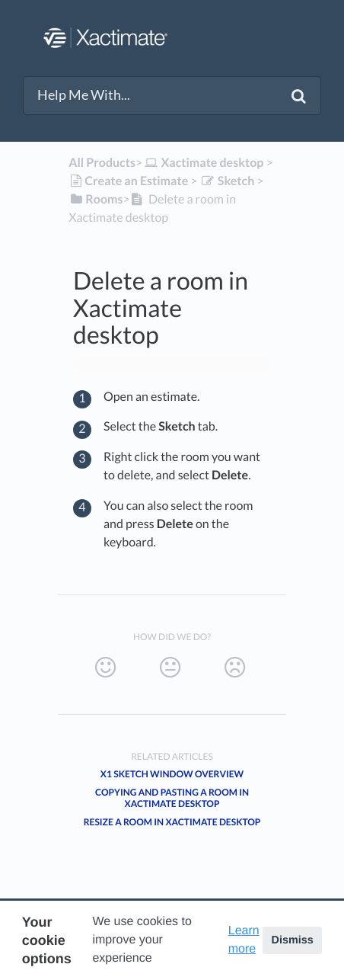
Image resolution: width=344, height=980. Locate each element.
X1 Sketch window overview (172, 774)
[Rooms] (96, 199)
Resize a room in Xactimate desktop (172, 822)
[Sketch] (228, 181)
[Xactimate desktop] (203, 163)
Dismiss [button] (292, 940)
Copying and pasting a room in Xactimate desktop (172, 798)
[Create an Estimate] (128, 181)
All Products (102, 163)
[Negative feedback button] (235, 668)
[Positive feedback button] (106, 668)
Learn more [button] (244, 940)
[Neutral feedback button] (170, 668)
